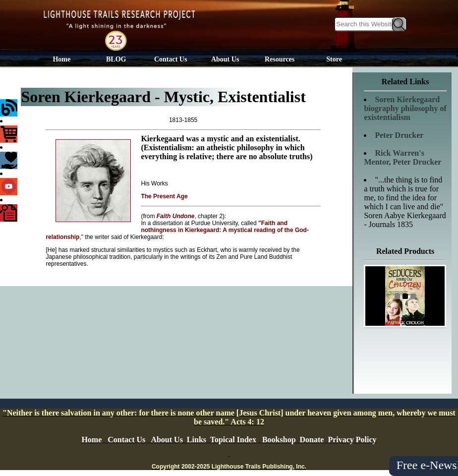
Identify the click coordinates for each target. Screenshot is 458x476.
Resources (280, 59)
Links (197, 440)
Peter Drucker (399, 135)
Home (61, 59)
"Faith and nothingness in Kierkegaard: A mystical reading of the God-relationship (177, 230)
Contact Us (171, 59)
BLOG (116, 59)
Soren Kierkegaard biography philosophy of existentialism (405, 108)
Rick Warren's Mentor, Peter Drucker (402, 157)
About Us (225, 59)
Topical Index (233, 440)
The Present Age (164, 196)
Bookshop (279, 440)
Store (334, 59)
